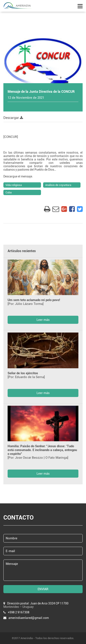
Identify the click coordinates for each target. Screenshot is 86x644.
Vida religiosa (14, 185)
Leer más (43, 320)
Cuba (9, 192)
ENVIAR (43, 589)
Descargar (13, 118)
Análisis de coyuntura (58, 185)
